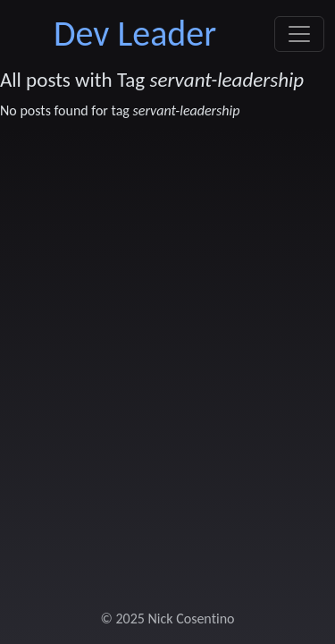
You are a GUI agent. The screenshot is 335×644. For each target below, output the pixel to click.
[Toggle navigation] (299, 34)
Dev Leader (135, 34)
